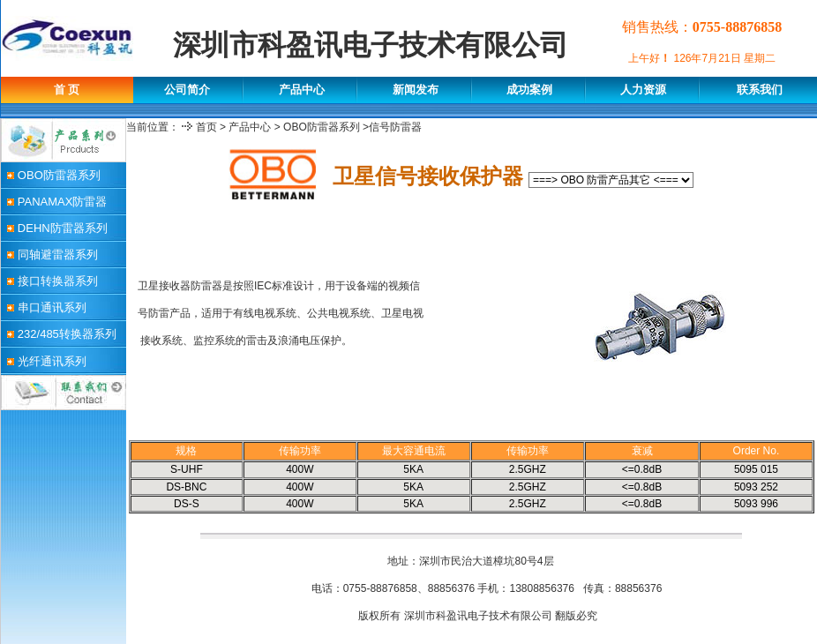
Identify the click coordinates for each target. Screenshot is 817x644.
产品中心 (250, 127)
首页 (206, 127)
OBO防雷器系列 (322, 127)
